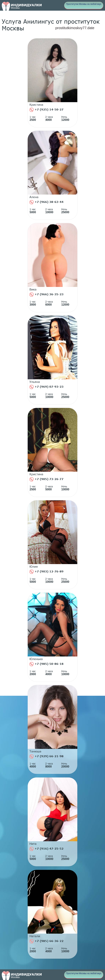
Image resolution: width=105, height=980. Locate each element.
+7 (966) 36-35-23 (46, 295)
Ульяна (35, 382)
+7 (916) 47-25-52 (46, 849)
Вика (33, 289)
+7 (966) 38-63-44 (46, 202)
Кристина (36, 105)
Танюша (35, 751)
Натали (35, 936)
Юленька (36, 659)
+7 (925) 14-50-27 (46, 110)
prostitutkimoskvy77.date (75, 28)
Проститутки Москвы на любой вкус (84, 4)
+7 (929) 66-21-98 (46, 756)
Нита (33, 844)
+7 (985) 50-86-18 (46, 664)
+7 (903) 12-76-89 (46, 572)
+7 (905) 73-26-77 (46, 479)
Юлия (34, 567)
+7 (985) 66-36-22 (46, 941)
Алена (34, 197)
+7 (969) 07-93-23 (46, 387)
